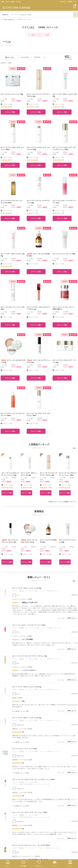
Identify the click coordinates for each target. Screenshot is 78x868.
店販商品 (22, 591)
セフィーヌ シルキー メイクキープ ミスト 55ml (29, 625)
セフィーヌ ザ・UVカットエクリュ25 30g (27, 588)
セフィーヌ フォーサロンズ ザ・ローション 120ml (30, 812)
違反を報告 (61, 618)
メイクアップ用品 (34, 628)
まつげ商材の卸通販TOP (8, 20)
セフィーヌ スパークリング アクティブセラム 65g (30, 656)
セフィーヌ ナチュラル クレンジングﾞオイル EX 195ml (31, 845)
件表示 (39, 57)
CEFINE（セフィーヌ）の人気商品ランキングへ (62, 502)
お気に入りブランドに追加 (39, 35)
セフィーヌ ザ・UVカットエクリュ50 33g (27, 687)
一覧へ (74, 448)
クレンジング (32, 848)
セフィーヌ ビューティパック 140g (24, 749)
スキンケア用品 (33, 591)
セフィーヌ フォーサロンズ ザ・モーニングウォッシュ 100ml (34, 779)
